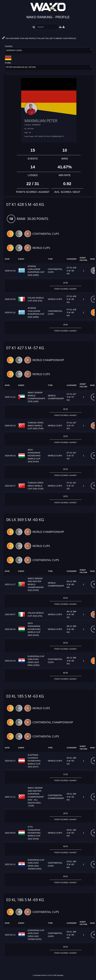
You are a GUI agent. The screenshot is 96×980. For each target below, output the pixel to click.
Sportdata (60, 975)
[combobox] (49, 51)
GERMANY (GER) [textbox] (14, 50)
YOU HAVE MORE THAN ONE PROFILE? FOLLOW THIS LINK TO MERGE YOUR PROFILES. (39, 38)
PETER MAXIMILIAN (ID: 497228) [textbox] (21, 67)
